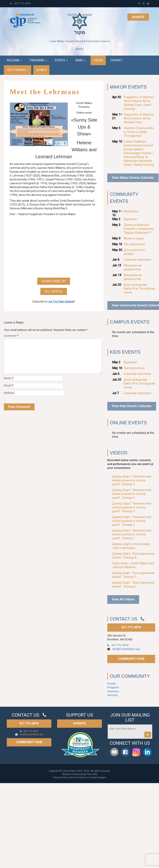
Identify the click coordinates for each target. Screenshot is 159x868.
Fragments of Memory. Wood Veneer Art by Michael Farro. (139, 118)
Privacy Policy (60, 778)
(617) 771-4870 (20, 3)
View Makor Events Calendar (133, 178)
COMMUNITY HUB (131, 659)
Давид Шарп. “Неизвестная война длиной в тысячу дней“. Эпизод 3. (132, 507)
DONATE (79, 723)
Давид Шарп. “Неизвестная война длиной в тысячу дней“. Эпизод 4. (132, 494)
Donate (138, 17)
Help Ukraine (18, 70)
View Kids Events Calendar (132, 406)
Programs (38, 60)
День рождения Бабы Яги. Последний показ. (139, 289)
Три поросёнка (134, 244)
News (81, 60)
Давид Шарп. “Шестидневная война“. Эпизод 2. (133, 584)
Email (8, 385)
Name (8, 378)
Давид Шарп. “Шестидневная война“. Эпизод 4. (133, 556)
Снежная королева (137, 260)
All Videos (54, 291)
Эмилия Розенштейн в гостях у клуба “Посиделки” (139, 132)
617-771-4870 (131, 627)
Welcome (14, 60)
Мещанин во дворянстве (133, 267)
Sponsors (113, 691)
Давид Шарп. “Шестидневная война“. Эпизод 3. (133, 575)
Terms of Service (78, 778)
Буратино (130, 219)
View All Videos (123, 599)
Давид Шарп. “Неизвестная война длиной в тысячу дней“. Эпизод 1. (132, 534)
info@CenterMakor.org (126, 649)
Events (61, 60)
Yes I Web (92, 774)
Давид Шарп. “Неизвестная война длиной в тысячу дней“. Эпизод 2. (132, 521)
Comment (11, 336)
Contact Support (98, 778)
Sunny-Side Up (54, 281)
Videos (98, 60)
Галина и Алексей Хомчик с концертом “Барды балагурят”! (139, 229)
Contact (117, 60)
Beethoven (131, 211)
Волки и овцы (134, 238)
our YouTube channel (61, 302)
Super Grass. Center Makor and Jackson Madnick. (133, 565)
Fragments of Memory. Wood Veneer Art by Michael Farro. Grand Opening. (139, 103)
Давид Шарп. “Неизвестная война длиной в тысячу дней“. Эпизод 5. (132, 480)
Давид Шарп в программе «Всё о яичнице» (131, 546)
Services (112, 695)
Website (9, 393)
